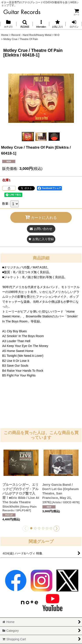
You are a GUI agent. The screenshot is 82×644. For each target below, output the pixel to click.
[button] (25, 24)
